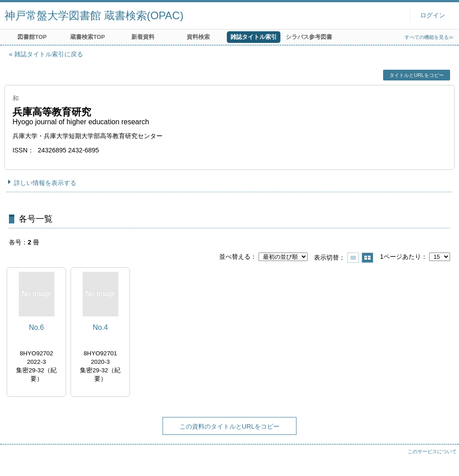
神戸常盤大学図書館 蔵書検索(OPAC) (94, 15)
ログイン (433, 15)
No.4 (100, 327)
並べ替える (235, 257)
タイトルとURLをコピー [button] (416, 75)
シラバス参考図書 (309, 37)
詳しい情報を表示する (45, 183)
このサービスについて (432, 451)
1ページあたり (401, 257)
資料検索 (198, 37)
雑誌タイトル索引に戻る (49, 54)
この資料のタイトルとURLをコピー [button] (230, 426)
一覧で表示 (353, 258)
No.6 (37, 327)
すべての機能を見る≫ (429, 37)
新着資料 (143, 37)
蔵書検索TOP (88, 37)
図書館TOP (32, 37)
